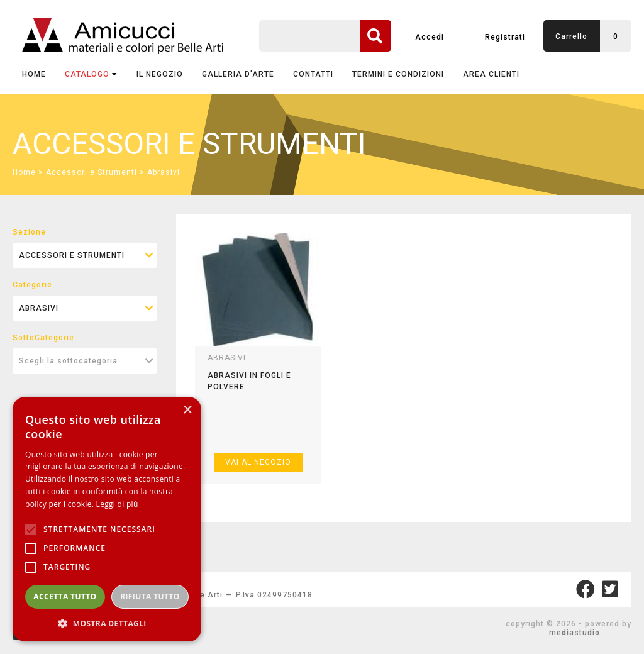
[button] (107, 623)
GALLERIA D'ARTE (238, 74)
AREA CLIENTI (491, 74)
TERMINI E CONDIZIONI (398, 74)
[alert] (107, 519)
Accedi (430, 37)
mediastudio (575, 633)
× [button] (187, 410)
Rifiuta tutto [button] (150, 596)
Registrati (505, 37)
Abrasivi (164, 172)
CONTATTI (313, 74)
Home (34, 74)
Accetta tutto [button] (65, 596)
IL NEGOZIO (160, 74)
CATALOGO (91, 74)
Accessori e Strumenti (92, 172)
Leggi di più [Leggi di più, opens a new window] (117, 504)
